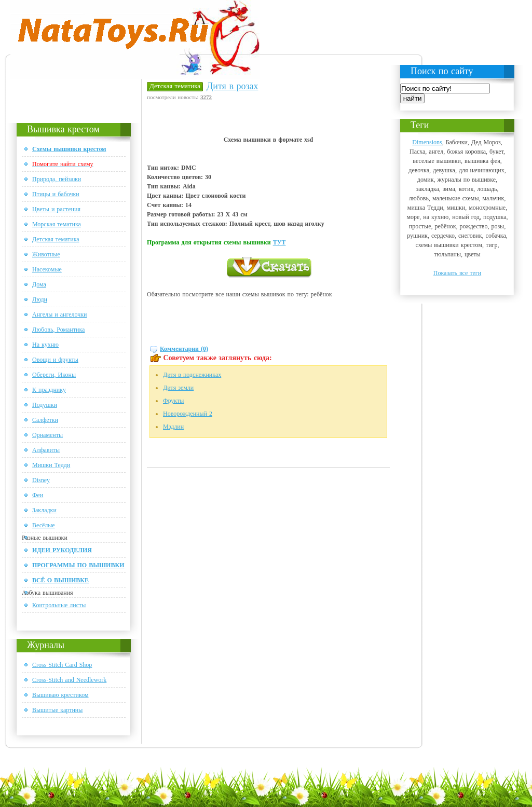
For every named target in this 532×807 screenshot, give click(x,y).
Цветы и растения (56, 209)
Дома (39, 284)
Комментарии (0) (184, 349)
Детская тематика (56, 239)
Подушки (45, 405)
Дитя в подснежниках (192, 375)
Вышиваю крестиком (60, 695)
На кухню (45, 345)
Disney (41, 480)
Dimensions (427, 142)
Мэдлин (173, 427)
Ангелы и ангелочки (59, 314)
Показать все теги (457, 273)
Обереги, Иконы (54, 375)
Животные (46, 254)
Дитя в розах (232, 86)
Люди (40, 299)
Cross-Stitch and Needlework (69, 680)
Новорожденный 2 (188, 414)
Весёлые (44, 525)
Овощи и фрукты (55, 360)
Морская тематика (57, 224)
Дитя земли (178, 388)
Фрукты (173, 401)
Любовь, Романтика (58, 330)
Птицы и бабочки (56, 194)
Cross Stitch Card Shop (62, 665)
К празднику (49, 390)
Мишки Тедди (51, 465)
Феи (38, 495)
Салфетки (45, 420)
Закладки (44, 510)
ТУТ (279, 242)
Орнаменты (47, 435)
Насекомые (47, 269)
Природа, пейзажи (57, 179)
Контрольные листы (59, 605)
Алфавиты (46, 450)
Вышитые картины (57, 710)
